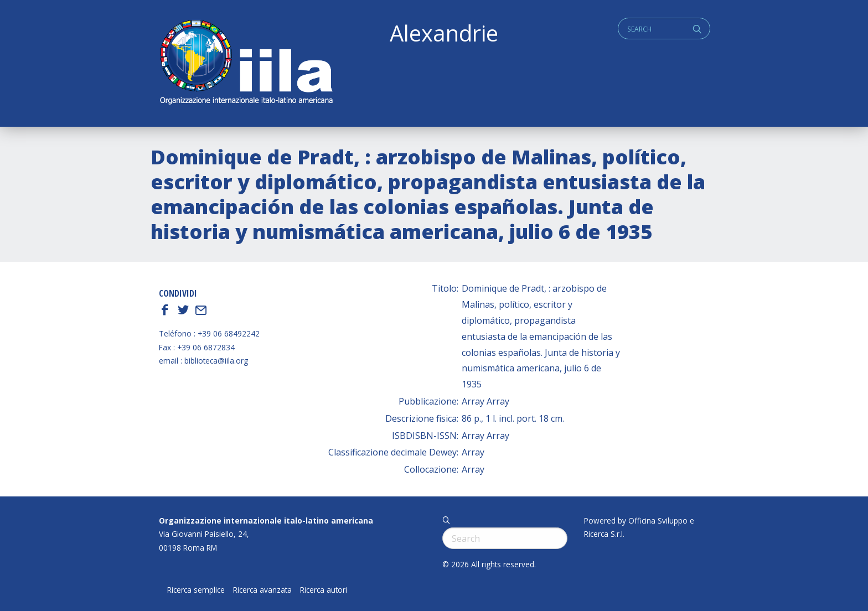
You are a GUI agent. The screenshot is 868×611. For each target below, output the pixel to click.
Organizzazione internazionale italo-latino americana (266, 521)
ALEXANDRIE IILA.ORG (246, 63)
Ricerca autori (324, 590)
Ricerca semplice (196, 590)
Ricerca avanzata (262, 590)
